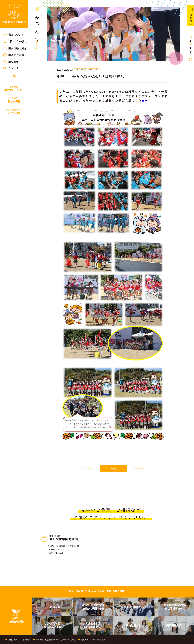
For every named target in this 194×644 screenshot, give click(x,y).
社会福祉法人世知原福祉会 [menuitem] (19, 640)
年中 (98, 70)
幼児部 (84, 70)
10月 (77, 70)
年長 (91, 70)
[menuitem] (14, 35)
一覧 (113, 469)
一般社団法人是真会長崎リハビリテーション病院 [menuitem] (55, 640)
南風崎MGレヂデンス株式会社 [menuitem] (93, 640)
